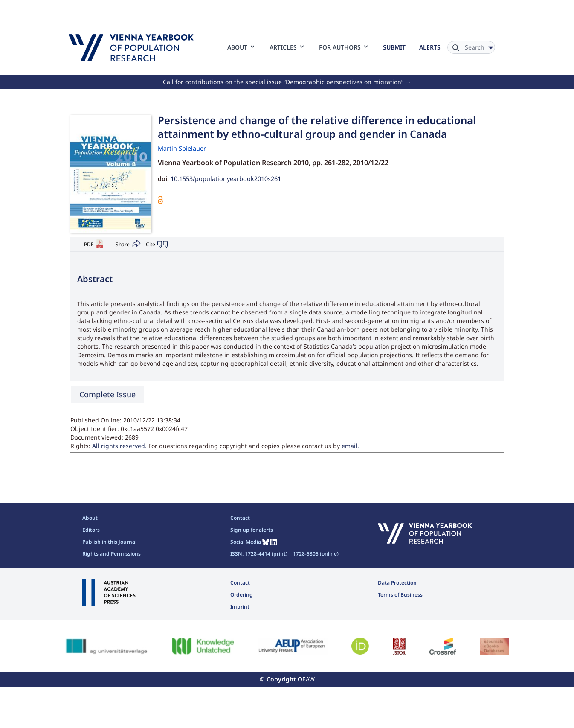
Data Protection (397, 583)
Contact (240, 518)
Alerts (430, 47)
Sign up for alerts (252, 530)
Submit (394, 47)
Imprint (240, 607)
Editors (91, 530)
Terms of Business (400, 595)
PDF (89, 244)
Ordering (242, 595)
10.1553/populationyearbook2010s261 (226, 179)
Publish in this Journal (109, 542)
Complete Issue (107, 394)
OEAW (306, 679)
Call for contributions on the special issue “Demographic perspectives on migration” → (287, 82)
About (90, 518)
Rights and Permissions (112, 554)
